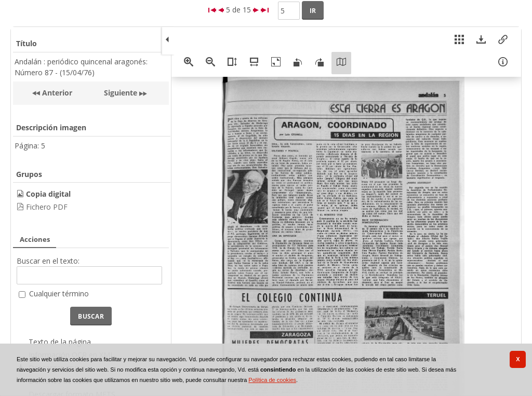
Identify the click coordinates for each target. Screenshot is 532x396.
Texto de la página (60, 342)
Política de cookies (272, 380)
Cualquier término (59, 293)
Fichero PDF (47, 207)
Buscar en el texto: (48, 261)
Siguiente (121, 93)
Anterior (56, 93)
